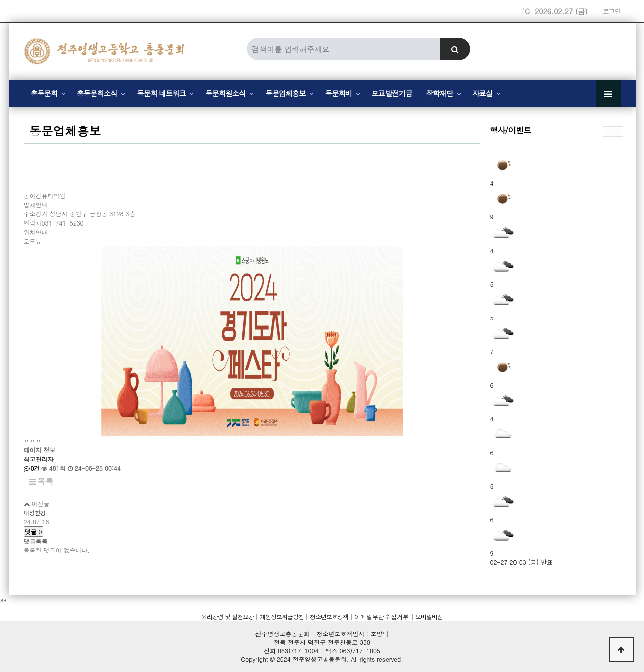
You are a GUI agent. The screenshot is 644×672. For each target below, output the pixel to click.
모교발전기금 (392, 93)
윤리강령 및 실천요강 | (230, 617)
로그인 (612, 11)
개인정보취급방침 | (283, 617)
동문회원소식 (225, 93)
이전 (608, 131)
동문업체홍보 (285, 93)
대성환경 (35, 513)
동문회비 (339, 93)
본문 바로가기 (0, 0)
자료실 (482, 93)
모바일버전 (428, 617)
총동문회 (44, 93)
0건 (31, 468)
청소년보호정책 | (331, 617)
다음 (618, 131)
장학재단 (440, 93)
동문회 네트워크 (161, 93)
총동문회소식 (97, 93)
